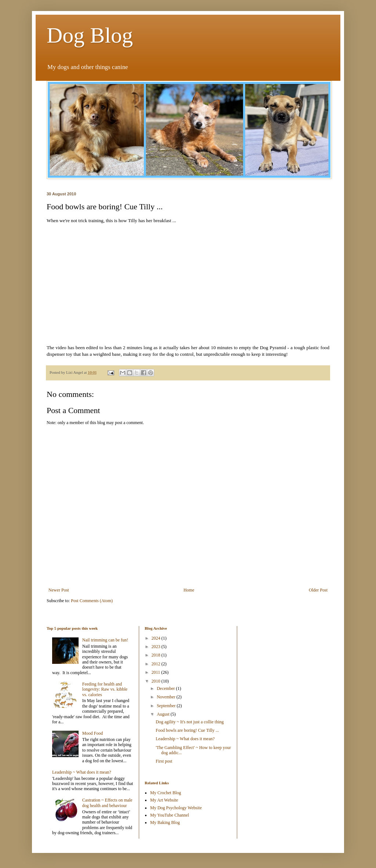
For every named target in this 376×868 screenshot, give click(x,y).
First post (164, 761)
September (167, 706)
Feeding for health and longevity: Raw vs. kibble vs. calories (105, 689)
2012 (157, 664)
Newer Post (59, 590)
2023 (157, 647)
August (164, 714)
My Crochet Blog (166, 793)
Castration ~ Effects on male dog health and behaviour (107, 803)
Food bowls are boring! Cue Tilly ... (187, 730)
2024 (157, 638)
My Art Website (164, 800)
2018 (157, 655)
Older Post (318, 590)
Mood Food (93, 733)
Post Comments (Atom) (92, 601)
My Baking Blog (165, 822)
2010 (157, 681)
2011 (157, 672)
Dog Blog (90, 35)
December (166, 688)
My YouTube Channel (170, 815)
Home (189, 590)
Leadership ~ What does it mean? (82, 772)
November (167, 697)
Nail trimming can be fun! (105, 640)
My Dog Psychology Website (176, 808)
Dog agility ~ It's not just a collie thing (190, 722)
